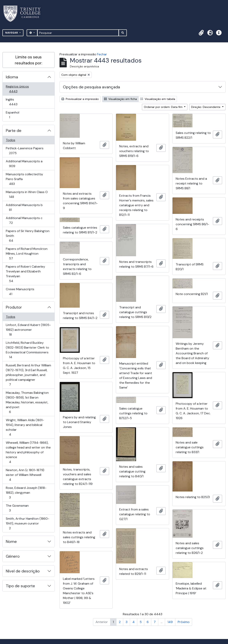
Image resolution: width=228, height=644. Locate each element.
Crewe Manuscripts (20, 292)
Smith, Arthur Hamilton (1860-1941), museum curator (27, 523)
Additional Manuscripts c (24, 220)
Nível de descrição (23, 571)
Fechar (102, 54)
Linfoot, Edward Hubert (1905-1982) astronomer (28, 330)
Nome (11, 541)
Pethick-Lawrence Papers (25, 151)
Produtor (14, 307)
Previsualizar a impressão (80, 99)
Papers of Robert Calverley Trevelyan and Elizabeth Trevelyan (25, 274)
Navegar (12, 33)
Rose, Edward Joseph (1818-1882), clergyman (26, 493)
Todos (11, 140)
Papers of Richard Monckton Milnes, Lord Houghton (27, 254)
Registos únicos (19, 89)
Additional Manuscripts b (24, 207)
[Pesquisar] (78, 33)
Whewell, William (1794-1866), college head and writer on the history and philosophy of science (28, 452)
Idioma (12, 77)
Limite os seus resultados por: (29, 60)
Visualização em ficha (120, 99)
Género (13, 556)
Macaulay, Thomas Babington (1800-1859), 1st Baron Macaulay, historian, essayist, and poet (27, 402)
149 (170, 622)
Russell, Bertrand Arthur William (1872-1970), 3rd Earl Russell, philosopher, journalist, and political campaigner (28, 375)
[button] (201, 33)
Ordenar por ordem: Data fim (164, 107)
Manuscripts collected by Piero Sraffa (24, 179)
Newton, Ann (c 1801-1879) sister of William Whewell (25, 475)
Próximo (184, 622)
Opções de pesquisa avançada (91, 87)
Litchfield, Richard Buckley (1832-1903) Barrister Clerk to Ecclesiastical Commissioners (27, 350)
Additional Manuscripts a (24, 164)
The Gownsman (17, 508)
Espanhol (15, 115)
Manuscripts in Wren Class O (27, 194)
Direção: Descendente (206, 107)
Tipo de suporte (20, 586)
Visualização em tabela (158, 99)
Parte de (14, 131)
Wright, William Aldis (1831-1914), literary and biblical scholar (25, 427)
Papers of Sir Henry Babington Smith (28, 236)
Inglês (19, 102)
